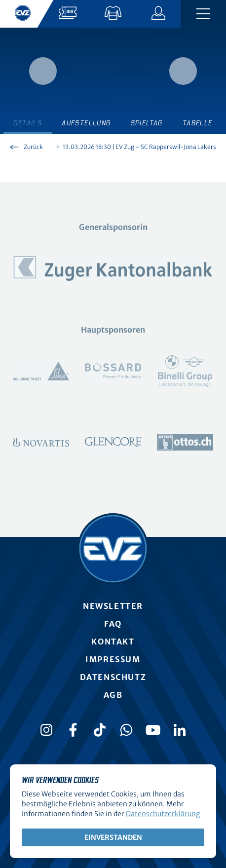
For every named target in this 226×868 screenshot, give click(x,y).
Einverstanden (113, 837)
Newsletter (113, 606)
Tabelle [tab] (198, 123)
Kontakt (113, 642)
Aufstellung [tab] (86, 123)
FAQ (113, 624)
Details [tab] (28, 123)
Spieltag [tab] (147, 123)
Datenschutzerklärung (163, 814)
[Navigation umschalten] (203, 14)
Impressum (113, 659)
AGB (113, 695)
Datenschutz (113, 677)
